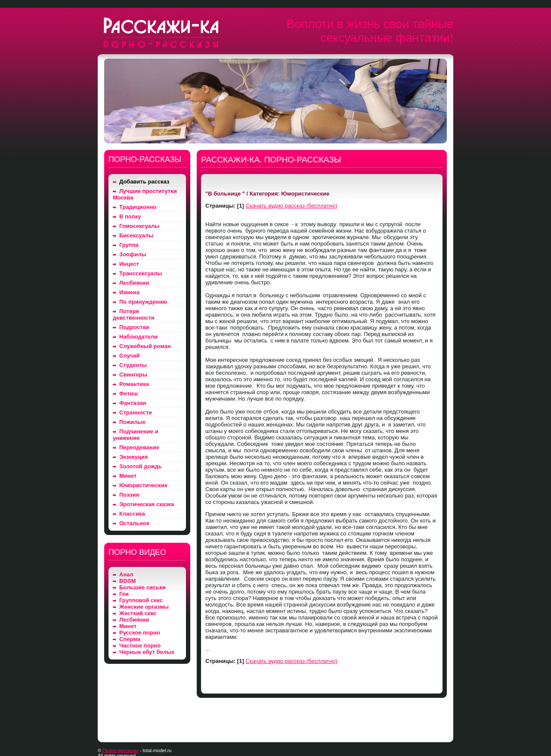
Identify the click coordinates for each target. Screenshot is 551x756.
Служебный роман (145, 346)
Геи (124, 594)
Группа (129, 245)
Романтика (134, 384)
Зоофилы (133, 254)
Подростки (134, 327)
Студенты (133, 365)
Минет (128, 476)
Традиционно (138, 207)
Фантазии (133, 403)
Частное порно (140, 646)
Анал (126, 574)
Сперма (130, 639)
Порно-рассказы (120, 750)
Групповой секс (141, 600)
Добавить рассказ (144, 182)
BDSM (127, 581)
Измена (129, 292)
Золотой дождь (141, 466)
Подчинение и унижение (136, 435)
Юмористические (143, 485)
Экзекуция (134, 457)
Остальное (134, 523)
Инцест (129, 264)
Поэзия (129, 495)
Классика (132, 514)
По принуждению (143, 302)
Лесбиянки (134, 283)
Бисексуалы (136, 235)
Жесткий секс (138, 613)
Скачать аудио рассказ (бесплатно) (291, 206)
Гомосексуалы (139, 226)
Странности (136, 412)
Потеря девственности (134, 314)
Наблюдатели (138, 337)
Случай (129, 356)
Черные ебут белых (147, 652)
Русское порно (140, 633)
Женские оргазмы (144, 607)
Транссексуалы (141, 273)
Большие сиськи (142, 587)
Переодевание (139, 447)
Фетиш (128, 394)
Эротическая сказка (147, 504)
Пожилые (132, 422)
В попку (130, 216)
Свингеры (133, 375)
